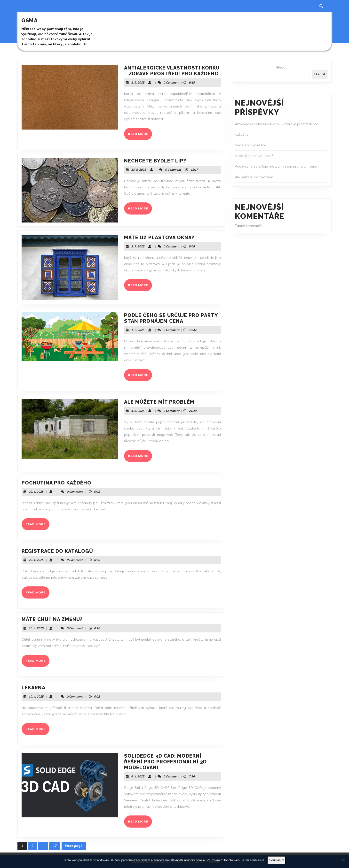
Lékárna (33, 688)
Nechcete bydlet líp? (155, 161)
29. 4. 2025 (36, 492)
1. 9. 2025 (138, 82)
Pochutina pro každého (56, 483)
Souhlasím (277, 860)
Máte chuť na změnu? (52, 619)
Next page (74, 846)
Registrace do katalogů (57, 551)
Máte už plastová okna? (159, 238)
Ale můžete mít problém (159, 402)
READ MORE (140, 136)
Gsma (30, 20)
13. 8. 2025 (139, 170)
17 (57, 847)
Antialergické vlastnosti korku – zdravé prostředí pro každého (172, 71)
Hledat (281, 67)
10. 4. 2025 (36, 696)
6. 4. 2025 (138, 776)
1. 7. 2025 (138, 330)
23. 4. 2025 (36, 560)
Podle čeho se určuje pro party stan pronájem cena (171, 318)
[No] (343, 860)
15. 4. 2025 (36, 628)
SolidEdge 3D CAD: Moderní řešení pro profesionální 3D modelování (165, 762)
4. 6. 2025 (138, 411)
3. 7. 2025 (138, 246)
